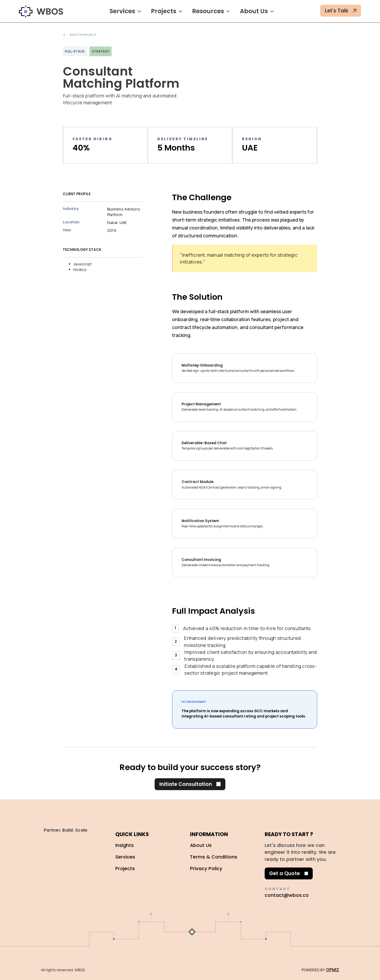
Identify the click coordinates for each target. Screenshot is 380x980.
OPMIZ (332, 970)
